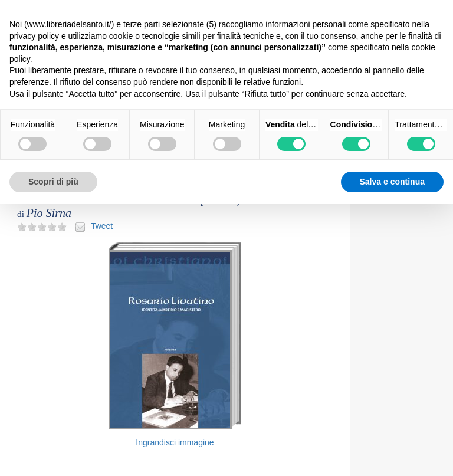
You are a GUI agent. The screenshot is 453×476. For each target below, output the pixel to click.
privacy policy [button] (34, 36)
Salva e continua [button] (392, 182)
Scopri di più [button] (53, 182)
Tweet (102, 226)
